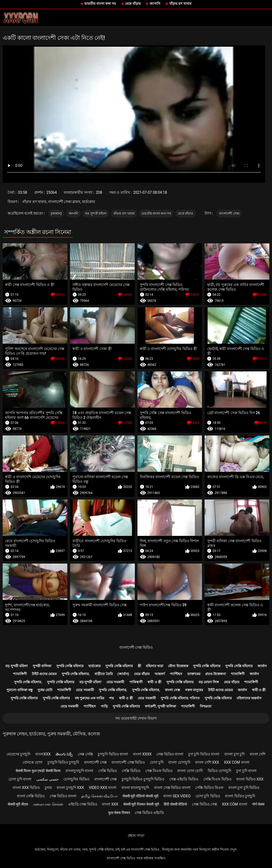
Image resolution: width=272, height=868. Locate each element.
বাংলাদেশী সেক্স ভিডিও (136, 647)
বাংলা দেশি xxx (207, 762)
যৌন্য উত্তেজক (178, 666)
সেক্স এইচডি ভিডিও (184, 779)
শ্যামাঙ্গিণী (20, 674)
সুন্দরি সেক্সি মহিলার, (76, 674)
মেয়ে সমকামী (115, 682)
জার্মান (262, 666)
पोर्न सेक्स (258, 804)
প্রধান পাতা (136, 836)
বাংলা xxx (110, 804)
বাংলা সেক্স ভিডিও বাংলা (172, 788)
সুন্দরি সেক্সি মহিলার (70, 666)
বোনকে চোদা (32, 762)
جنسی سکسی (47, 779)
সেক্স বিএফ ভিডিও (159, 771)
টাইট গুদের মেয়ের (44, 674)
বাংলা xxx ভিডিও (26, 788)
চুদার (48, 788)
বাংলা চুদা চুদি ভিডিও (244, 788)
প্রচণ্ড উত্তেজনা (216, 674)
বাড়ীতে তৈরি (103, 674)
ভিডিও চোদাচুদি (219, 771)
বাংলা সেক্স (172, 690)
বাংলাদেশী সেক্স (95, 762)
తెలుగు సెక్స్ (64, 754)
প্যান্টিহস (176, 674)
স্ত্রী (139, 666)
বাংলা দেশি (258, 754)
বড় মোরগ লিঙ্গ (209, 682)
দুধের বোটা (45, 690)
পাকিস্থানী (136, 682)
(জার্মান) (56, 214)
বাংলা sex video (177, 796)
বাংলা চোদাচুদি (179, 762)
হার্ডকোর (95, 666)
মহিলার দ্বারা (154, 666)
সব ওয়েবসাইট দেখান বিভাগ (136, 718)
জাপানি (155, 4)
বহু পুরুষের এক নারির (90, 698)
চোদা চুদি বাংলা (20, 779)
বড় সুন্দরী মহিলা (96, 214)
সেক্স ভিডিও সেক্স (204, 804)
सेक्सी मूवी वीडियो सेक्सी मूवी (140, 796)
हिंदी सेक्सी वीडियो (175, 804)
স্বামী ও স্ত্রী (154, 682)
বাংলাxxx (43, 754)
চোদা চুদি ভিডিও (208, 796)
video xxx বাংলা (103, 788)
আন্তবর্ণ (160, 674)
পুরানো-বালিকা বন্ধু (19, 690)
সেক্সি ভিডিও (107, 771)
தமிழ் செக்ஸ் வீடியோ (99, 796)
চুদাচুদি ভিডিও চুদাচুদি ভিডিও (143, 779)
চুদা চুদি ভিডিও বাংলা (204, 754)
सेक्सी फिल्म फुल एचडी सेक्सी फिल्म (38, 771)
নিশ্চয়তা (206, 706)
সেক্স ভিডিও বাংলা (170, 754)
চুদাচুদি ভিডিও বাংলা (113, 754)
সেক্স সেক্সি (85, 754)
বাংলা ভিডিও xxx (250, 779)
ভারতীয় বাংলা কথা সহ (100, 4)
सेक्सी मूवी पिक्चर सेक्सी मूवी (141, 804)
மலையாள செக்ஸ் (48, 804)
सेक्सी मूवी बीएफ (18, 804)
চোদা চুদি (157, 762)
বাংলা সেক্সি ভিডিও (31, 796)
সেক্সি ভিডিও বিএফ (209, 788)
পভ (112, 698)
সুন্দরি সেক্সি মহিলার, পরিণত (180, 698)
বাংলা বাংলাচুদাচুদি (135, 788)
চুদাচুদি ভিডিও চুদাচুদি (63, 762)
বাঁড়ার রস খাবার (180, 4)
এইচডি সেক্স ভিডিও (83, 804)
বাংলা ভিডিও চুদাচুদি (240, 796)
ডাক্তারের (194, 674)
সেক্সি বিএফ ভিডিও (217, 779)
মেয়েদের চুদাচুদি (18, 754)
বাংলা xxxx (142, 754)
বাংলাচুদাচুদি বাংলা (79, 771)
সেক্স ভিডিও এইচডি (149, 813)
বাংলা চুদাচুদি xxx (70, 788)
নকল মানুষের (194, 690)
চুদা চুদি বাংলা (246, 771)
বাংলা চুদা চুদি (234, 754)
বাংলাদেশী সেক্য (229, 214)
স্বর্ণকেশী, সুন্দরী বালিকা (161, 706)
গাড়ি (104, 706)
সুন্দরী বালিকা (42, 666)
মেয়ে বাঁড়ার (133, 4)
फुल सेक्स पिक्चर (119, 813)
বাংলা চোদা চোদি (190, 771)
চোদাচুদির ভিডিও (76, 779)
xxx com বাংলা (236, 762)
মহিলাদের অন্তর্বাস (249, 698)
